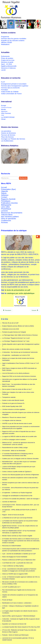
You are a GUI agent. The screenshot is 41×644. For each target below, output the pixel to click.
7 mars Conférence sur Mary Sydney (13, 566)
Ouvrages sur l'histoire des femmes (13, 139)
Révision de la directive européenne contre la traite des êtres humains (20, 479)
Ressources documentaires (12, 213)
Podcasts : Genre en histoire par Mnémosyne (15, 635)
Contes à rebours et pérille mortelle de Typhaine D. (17, 472)
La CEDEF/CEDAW (8, 117)
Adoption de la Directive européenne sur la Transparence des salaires (20, 596)
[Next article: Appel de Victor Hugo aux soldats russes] (35, 310)
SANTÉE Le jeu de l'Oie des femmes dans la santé (17, 424)
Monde (3, 109)
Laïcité (3, 70)
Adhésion (5, 195)
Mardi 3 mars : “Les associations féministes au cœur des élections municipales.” (19, 385)
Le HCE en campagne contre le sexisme (14, 440)
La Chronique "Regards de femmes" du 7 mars (16, 341)
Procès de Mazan (7, 600)
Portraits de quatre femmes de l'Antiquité (14, 332)
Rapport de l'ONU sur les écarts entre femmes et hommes (19, 376)
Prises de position (7, 58)
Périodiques (6, 201)
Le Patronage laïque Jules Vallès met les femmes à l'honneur (20, 335)
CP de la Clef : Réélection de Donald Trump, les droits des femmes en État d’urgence (19, 631)
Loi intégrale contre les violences (12, 420)
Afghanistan (4, 111)
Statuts (4, 193)
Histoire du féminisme (8, 133)
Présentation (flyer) (8, 189)
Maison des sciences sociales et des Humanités (16, 349)
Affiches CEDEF (7, 42)
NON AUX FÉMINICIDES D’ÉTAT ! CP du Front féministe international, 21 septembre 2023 (19, 532)
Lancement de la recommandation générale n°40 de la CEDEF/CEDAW (18, 639)
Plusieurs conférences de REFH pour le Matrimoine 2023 (19, 560)
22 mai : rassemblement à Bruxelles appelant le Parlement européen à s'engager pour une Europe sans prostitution (19, 570)
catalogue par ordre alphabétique (21, 293)
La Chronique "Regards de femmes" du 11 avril (16, 338)
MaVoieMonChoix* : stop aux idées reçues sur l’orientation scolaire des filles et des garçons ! (19, 463)
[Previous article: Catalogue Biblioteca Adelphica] (7, 310)
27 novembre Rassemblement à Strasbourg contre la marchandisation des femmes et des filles (18, 455)
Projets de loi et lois (8, 60)
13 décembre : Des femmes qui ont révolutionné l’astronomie (20, 352)
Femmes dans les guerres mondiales (14, 39)
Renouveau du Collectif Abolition (12, 546)
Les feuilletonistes (7, 141)
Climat (3, 119)
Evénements (5, 56)
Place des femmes (7, 137)
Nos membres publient (10, 217)
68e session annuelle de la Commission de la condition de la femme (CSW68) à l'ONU (20, 583)
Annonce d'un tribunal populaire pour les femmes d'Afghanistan (21, 475)
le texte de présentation (15, 290)
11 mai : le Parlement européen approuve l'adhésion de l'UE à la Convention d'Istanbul (21, 578)
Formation (5, 90)
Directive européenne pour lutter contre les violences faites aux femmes (20, 484)
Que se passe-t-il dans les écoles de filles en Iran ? (17, 389)
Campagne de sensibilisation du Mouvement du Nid (17, 496)
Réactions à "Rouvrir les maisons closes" (14, 417)
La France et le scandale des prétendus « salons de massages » (21, 499)
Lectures (4, 211)
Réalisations (5, 44)
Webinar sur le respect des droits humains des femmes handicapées (18, 359)
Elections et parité (7, 62)
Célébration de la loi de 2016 (11, 329)
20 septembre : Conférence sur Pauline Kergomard (17, 493)
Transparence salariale (9, 397)
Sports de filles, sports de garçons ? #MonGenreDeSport (19, 616)
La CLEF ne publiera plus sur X (11, 587)
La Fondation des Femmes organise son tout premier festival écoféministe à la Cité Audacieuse (20, 522)
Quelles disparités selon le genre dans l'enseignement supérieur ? (21, 345)
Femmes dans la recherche (10, 88)
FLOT (3, 82)
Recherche (23, 178)
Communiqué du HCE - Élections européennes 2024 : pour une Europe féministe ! (21, 506)
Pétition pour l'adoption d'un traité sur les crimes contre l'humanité (18, 393)
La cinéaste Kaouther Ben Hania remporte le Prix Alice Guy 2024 (21, 627)
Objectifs (4, 191)
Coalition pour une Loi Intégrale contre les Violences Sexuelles (20, 459)
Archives (4, 222)
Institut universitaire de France (11, 94)
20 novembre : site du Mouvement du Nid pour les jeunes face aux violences (20, 489)
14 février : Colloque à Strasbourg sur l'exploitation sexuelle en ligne (20, 607)
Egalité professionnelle (9, 66)
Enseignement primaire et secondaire (14, 84)
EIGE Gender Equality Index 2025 (12, 406)
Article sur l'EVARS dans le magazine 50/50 (15, 574)
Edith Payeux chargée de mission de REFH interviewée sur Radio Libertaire (19, 369)
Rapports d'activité (8, 199)
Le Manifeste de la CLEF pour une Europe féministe (17, 518)
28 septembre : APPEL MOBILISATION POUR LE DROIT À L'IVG (20, 511)
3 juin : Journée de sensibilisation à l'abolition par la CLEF (19, 554)
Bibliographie (6, 205)
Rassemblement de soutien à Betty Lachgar (15, 448)
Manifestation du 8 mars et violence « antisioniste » (17, 603)
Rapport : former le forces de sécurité (13, 515)
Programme (5, 37)
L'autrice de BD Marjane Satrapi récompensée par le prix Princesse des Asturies (19, 468)
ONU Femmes (6, 113)
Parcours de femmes (8, 135)
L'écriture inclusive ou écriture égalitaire (14, 409)
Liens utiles (5, 207)
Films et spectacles (9, 219)
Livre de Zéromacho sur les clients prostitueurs (16, 373)
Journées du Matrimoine (9, 502)
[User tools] (38, 237)
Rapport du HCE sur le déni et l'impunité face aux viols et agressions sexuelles (19, 433)
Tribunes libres (7, 215)
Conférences (6, 221)
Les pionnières (6, 131)
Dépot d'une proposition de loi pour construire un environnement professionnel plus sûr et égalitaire (21, 428)
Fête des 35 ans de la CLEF (10, 323)
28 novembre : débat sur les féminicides (14, 451)
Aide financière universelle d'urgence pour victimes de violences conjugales (21, 413)
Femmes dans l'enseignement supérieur (15, 86)
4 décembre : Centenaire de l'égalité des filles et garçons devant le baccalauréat (21, 620)
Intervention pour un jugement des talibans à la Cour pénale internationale (20, 380)
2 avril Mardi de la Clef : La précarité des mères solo (17, 563)
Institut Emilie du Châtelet (10, 92)
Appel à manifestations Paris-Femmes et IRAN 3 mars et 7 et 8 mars (20, 364)
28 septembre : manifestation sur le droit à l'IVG (16, 355)
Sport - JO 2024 (7, 64)
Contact (4, 197)
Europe (4, 106)
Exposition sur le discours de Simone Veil (14, 624)
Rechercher (1, 177)
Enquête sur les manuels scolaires (13, 41)
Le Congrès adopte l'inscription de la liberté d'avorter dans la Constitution (20, 612)
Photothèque (6, 209)
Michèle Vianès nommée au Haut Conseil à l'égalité (17, 536)
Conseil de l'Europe (6, 107)
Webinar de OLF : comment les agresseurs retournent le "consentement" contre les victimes (19, 444)
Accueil (4, 187)
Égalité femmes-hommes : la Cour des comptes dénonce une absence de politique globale (20, 527)
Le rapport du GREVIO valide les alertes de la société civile (19, 437)
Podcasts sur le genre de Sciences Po (13, 403)
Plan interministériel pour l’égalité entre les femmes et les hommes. (19, 591)
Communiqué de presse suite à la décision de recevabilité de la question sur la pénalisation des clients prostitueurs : (21, 550)
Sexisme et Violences (8, 68)
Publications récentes (9, 203)
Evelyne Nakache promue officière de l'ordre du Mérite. (18, 326)
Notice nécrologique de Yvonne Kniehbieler (15, 557)
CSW (3, 115)
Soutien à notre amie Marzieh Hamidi (13, 400)
